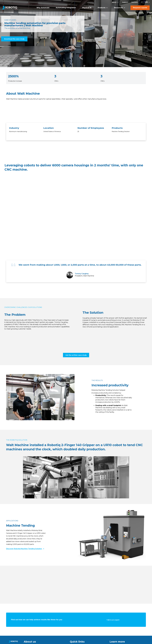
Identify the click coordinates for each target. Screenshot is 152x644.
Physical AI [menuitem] (87, 8)
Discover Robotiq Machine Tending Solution (25, 549)
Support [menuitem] (125, 2)
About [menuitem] (114, 2)
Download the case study (14, 39)
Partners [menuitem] (135, 2)
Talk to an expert (113, 620)
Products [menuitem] (102, 8)
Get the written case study (76, 355)
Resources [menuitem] (118, 8)
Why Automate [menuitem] (43, 8)
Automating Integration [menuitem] (66, 8)
